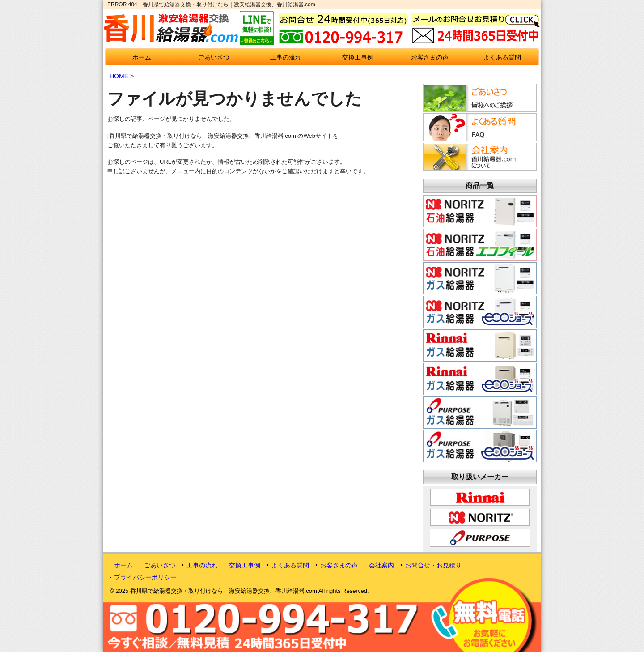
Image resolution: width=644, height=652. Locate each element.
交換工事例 (358, 57)
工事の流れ (286, 57)
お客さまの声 (430, 57)
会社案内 (381, 565)
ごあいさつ (214, 57)
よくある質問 (502, 57)
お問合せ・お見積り (433, 565)
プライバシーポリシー (145, 577)
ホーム (142, 57)
